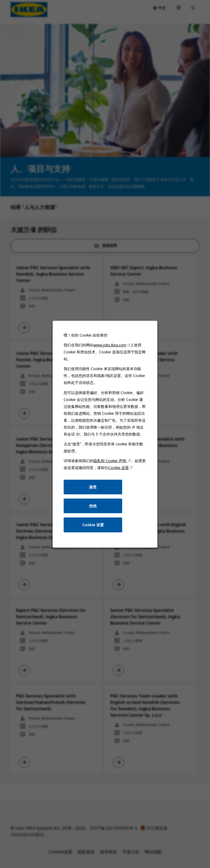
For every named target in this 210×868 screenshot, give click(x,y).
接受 (93, 487)
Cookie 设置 (119, 468)
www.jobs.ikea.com (110, 345)
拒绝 (93, 506)
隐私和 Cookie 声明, (110, 461)
